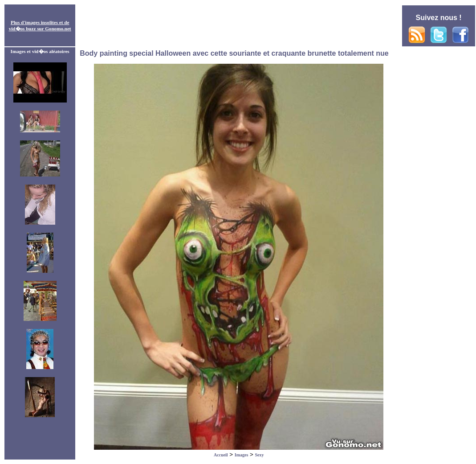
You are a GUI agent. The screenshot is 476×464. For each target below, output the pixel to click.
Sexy (260, 455)
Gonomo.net (58, 29)
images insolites (41, 22)
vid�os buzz (22, 29)
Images (242, 455)
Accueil (221, 455)
